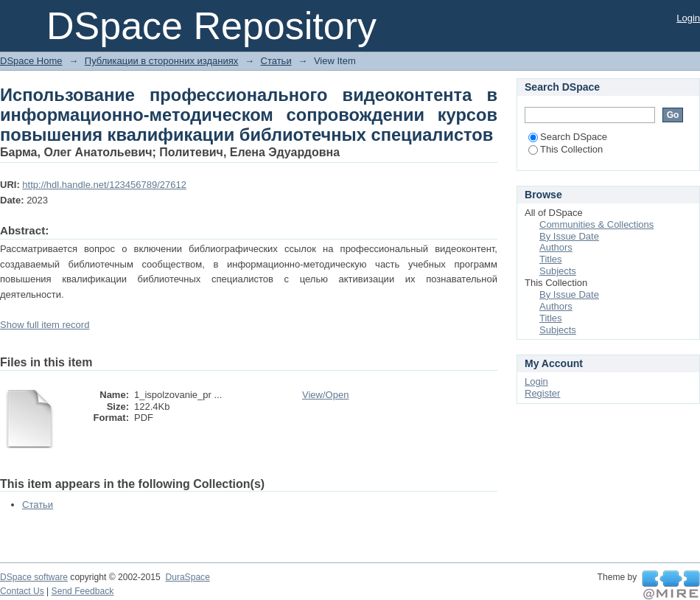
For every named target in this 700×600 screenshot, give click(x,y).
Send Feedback (83, 591)
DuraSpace (187, 577)
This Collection (566, 149)
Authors (556, 247)
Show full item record (45, 325)
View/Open (325, 395)
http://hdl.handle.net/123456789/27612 (104, 185)
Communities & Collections (596, 224)
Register (542, 393)
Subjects (558, 271)
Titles (551, 259)
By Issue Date (569, 236)
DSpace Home (31, 61)
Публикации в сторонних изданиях (161, 61)
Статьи (276, 61)
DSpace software (34, 577)
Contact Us (22, 591)
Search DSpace (568, 137)
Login (688, 18)
